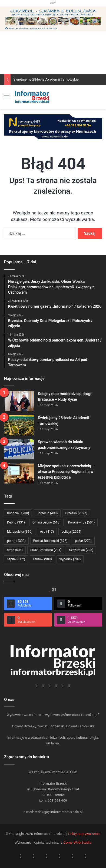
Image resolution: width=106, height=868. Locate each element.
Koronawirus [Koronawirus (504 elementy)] (81, 522)
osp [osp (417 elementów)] (47, 532)
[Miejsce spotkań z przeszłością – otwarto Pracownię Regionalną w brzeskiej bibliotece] (19, 473)
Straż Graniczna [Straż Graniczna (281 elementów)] (46, 550)
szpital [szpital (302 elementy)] (16, 559)
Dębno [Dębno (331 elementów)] (16, 522)
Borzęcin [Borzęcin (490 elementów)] (47, 513)
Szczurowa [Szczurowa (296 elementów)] (81, 550)
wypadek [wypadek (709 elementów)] (70, 559)
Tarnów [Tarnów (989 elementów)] (42, 559)
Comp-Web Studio (77, 842)
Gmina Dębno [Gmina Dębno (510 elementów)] (47, 522)
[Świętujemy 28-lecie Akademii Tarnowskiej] (19, 425)
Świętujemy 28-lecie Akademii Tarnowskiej (46, 79)
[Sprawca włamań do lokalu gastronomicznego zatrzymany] (19, 449)
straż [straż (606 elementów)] (15, 550)
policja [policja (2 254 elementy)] (71, 532)
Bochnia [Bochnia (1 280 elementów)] (18, 513)
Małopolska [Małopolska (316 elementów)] (20, 532)
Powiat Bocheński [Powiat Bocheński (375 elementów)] (50, 541)
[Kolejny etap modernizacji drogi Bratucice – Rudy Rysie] (19, 401)
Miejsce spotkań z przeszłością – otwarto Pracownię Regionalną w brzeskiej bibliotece (66, 472)
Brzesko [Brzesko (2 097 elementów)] (76, 513)
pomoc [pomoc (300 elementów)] (16, 541)
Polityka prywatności (84, 834)
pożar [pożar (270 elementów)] (83, 541)
